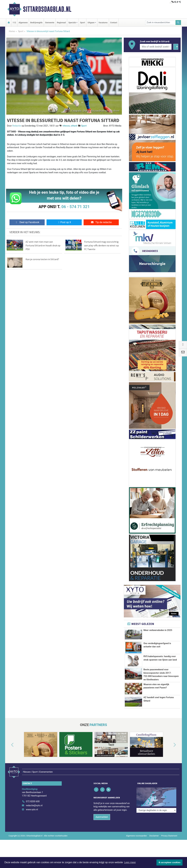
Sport (82, 23)
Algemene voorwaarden (136, 836)
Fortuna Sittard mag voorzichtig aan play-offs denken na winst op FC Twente (101, 245)
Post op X (64, 222)
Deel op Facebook (27, 222)
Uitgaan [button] (91, 23)
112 (14, 23)
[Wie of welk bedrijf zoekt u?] (156, 47)
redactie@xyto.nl (34, 806)
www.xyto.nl (32, 810)
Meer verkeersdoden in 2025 (158, 630)
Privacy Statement (169, 836)
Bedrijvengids (36, 23)
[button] (9, 745)
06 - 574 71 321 (76, 207)
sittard (74, 126)
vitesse (66, 126)
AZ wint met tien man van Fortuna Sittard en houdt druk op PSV (43, 245)
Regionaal (61, 23)
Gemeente (50, 23)
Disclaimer (154, 836)
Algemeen (23, 23)
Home (12, 31)
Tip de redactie (101, 222)
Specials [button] (72, 23)
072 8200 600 (33, 801)
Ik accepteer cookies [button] (170, 862)
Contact (114, 23)
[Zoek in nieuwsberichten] (160, 23)
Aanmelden (102, 817)
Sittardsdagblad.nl (47, 9)
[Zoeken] (178, 23)
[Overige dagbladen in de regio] (156, 810)
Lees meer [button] (130, 862)
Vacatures (103, 23)
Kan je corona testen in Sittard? (42, 259)
